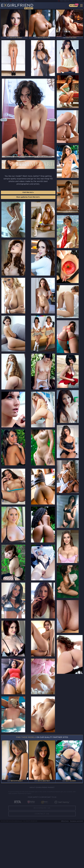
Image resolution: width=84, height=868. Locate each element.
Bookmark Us (42, 853)
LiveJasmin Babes (17, 1)
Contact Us (42, 859)
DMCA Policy (65, 867)
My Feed (73, 6)
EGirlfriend (18, 6)
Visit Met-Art (28, 196)
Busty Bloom (30, 1)
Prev (5, 123)
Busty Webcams (77, 1)
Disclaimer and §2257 (77, 867)
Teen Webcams (64, 1)
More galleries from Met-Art (28, 200)
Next (52, 123)
